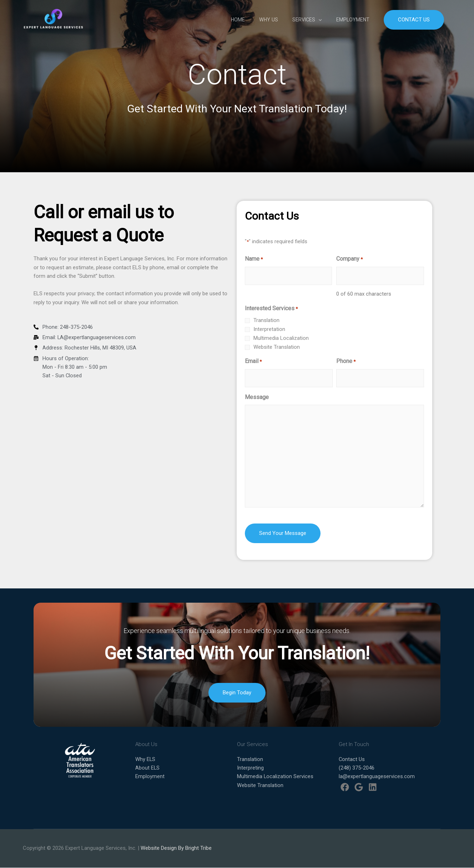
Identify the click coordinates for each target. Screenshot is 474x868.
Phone (346, 362)
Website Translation (277, 347)
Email (253, 362)
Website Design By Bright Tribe (176, 848)
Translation (266, 320)
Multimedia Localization (281, 338)
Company (349, 259)
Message (257, 397)
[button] (414, 21)
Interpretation (269, 329)
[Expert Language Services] (56, 20)
